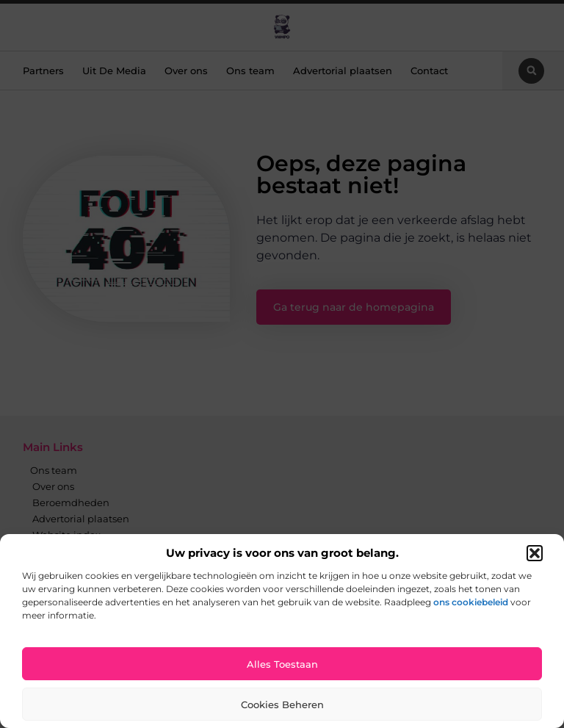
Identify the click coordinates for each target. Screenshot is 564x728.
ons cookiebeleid (471, 602)
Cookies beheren (282, 704)
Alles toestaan (282, 664)
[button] (535, 553)
